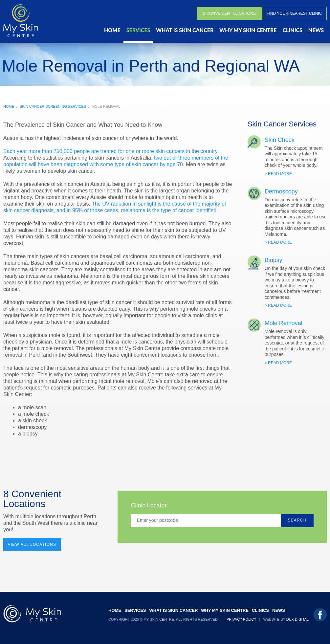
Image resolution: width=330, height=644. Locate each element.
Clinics (293, 30)
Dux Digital (297, 619)
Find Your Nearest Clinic (294, 13)
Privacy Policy (241, 619)
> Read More (278, 174)
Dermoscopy (281, 191)
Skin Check (280, 140)
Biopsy (274, 260)
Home (112, 30)
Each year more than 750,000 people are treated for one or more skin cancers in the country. (111, 151)
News (316, 30)
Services (138, 30)
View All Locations (32, 544)
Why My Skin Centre (248, 30)
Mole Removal (284, 323)
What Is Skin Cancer (185, 30)
